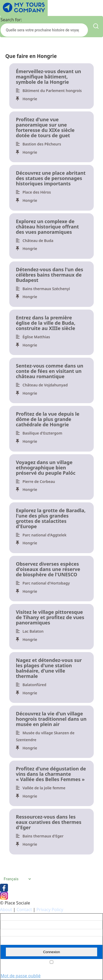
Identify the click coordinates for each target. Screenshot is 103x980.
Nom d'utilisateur (15, 917)
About (6, 910)
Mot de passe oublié (21, 976)
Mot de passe (11, 933)
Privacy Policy (50, 910)
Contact (24, 910)
